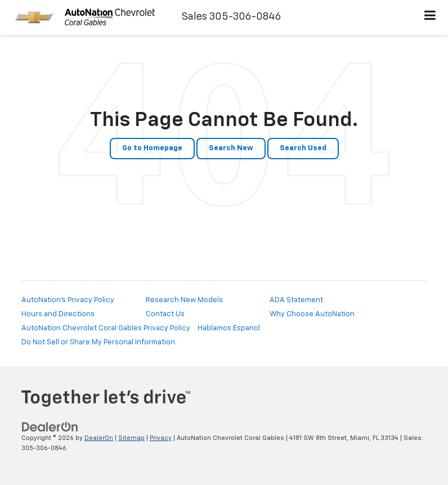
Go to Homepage (152, 148)
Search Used (303, 148)
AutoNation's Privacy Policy (68, 300)
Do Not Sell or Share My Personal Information (98, 342)
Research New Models (184, 300)
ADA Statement (296, 300)
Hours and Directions (58, 314)
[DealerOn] (50, 427)
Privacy (161, 438)
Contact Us (165, 314)
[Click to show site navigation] (430, 17)
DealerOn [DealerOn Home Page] (99, 438)
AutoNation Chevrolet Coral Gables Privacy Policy (106, 328)
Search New (231, 148)
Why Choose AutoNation (312, 314)
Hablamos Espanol (229, 328)
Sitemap (131, 438)
